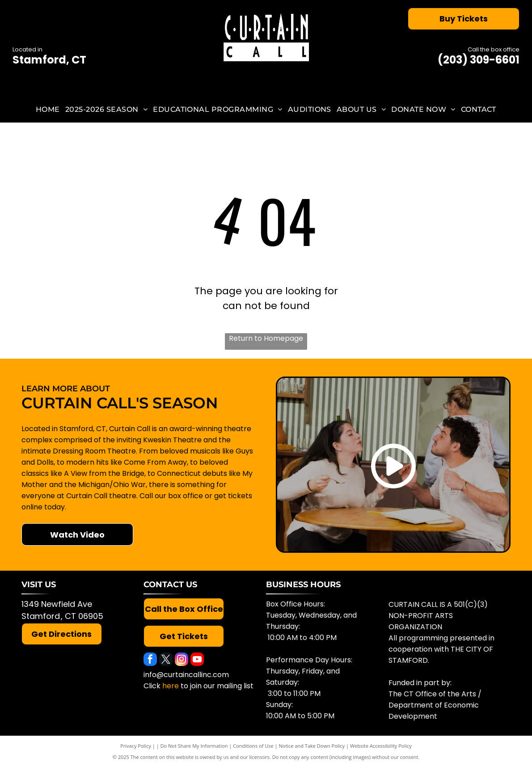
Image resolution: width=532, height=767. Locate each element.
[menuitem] (48, 109)
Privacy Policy (136, 746)
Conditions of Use (253, 746)
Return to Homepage (266, 338)
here (171, 686)
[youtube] (197, 660)
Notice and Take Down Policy (312, 746)
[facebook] (150, 660)
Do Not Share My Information (194, 746)
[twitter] (166, 660)
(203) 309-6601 (479, 60)
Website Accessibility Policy (381, 746)
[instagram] (182, 660)
